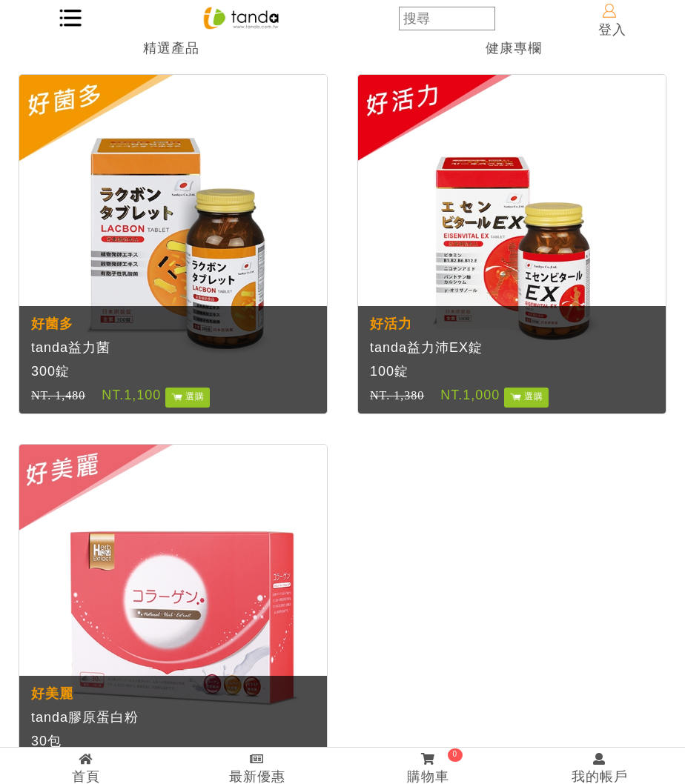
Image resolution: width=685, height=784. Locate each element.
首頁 (86, 768)
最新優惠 (257, 768)
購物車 (428, 766)
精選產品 (171, 48)
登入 (612, 20)
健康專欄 (514, 48)
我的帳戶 (599, 768)
